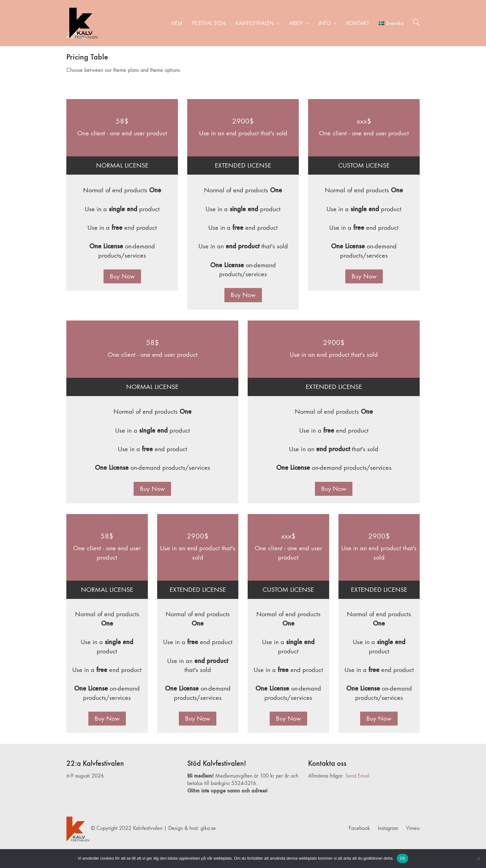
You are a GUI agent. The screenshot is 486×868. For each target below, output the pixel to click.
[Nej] (478, 858)
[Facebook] (359, 828)
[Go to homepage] (82, 23)
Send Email (357, 776)
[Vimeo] (413, 828)
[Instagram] (388, 828)
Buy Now (122, 276)
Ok (402, 858)
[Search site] (416, 24)
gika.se (208, 828)
